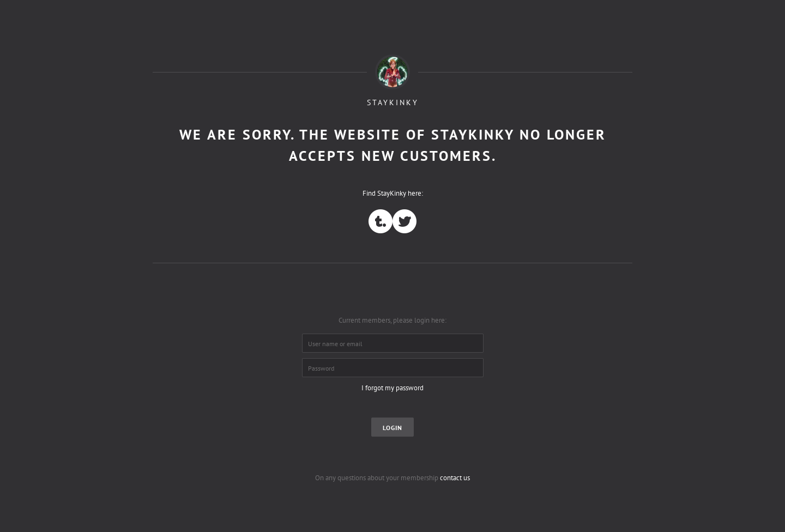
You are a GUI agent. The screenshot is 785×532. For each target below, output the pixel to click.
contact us (455, 478)
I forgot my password (392, 388)
